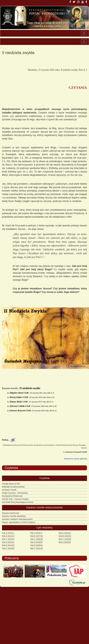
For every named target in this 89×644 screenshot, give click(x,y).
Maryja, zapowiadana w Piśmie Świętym (19, 522)
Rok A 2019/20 (36, 542)
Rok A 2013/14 (8, 542)
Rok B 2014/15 (8, 545)
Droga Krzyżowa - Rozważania (15, 493)
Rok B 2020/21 (37, 545)
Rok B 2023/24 (65, 536)
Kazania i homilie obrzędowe (14, 516)
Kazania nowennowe (11, 513)
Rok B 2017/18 (37, 536)
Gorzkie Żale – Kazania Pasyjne (15, 499)
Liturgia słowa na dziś (11, 484)
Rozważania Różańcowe (12, 496)
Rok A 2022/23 (65, 533)
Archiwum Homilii (9, 490)
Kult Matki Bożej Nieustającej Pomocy (18, 502)
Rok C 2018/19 (37, 539)
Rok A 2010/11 (8, 533)
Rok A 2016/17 (36, 533)
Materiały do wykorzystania (13, 487)
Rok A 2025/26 (65, 542)
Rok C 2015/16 (8, 548)
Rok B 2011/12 (8, 536)
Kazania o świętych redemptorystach (17, 519)
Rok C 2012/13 (8, 539)
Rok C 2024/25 (65, 539)
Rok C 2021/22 (37, 548)
